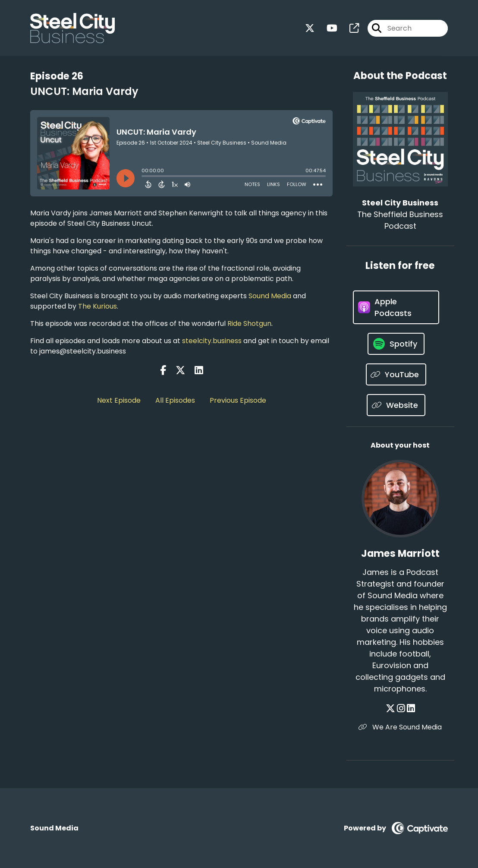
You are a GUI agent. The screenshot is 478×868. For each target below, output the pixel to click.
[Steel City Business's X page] (310, 28)
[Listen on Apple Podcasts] (396, 307)
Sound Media (270, 296)
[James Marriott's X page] (390, 709)
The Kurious (97, 306)
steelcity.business (212, 341)
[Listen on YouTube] (396, 374)
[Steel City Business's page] (349, 28)
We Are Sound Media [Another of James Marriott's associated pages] (400, 727)
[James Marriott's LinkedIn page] (411, 709)
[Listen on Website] (396, 405)
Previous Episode (238, 400)
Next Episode (119, 400)
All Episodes (175, 400)
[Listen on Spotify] (396, 344)
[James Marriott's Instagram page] (401, 709)
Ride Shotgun (249, 324)
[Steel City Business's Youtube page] (327, 28)
